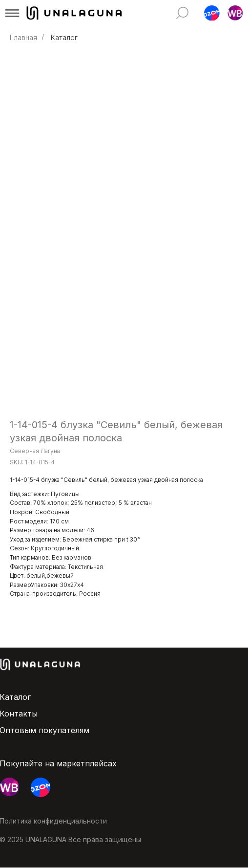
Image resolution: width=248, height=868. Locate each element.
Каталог (64, 37)
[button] (12, 13)
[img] (183, 13)
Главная (23, 37)
